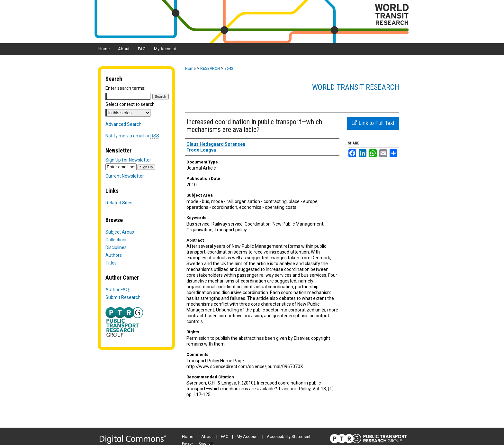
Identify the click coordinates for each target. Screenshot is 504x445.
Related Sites (119, 203)
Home (190, 69)
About (207, 436)
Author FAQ (117, 290)
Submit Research (123, 297)
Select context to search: (130, 104)
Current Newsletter (125, 176)
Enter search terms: (125, 88)
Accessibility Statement (289, 436)
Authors (114, 255)
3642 (229, 69)
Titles (111, 263)
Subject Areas (120, 232)
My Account (248, 436)
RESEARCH (210, 69)
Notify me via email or (132, 136)
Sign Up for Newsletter (128, 160)
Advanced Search (123, 124)
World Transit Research (356, 87)
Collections (117, 240)
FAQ (225, 436)
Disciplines (116, 247)
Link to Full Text (373, 123)
